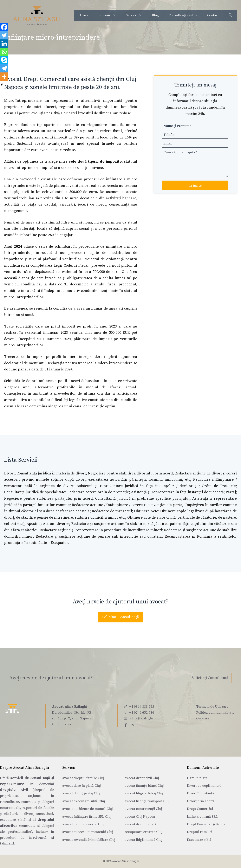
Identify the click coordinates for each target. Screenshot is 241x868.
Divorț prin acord (200, 801)
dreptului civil (14, 790)
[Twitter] (4, 35)
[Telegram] (4, 68)
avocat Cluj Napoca (140, 817)
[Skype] (4, 60)
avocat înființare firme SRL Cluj (87, 817)
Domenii (110, 15)
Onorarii (203, 718)
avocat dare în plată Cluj (82, 786)
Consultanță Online (183, 15)
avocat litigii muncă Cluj (144, 840)
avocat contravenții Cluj (143, 809)
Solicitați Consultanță (121, 617)
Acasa (84, 15)
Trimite (195, 185)
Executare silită (199, 840)
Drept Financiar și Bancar (207, 824)
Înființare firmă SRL (202, 817)
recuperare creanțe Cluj (144, 832)
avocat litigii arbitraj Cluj (144, 793)
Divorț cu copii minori (204, 786)
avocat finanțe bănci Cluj (144, 786)
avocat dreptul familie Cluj (83, 778)
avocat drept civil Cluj (142, 778)
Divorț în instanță (201, 793)
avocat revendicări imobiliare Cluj (89, 840)
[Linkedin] (4, 44)
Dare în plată (197, 778)
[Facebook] (4, 27)
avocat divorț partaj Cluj (81, 793)
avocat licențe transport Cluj (147, 801)
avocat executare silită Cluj (84, 801)
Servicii (136, 15)
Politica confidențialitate (215, 713)
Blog (155, 15)
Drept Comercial (200, 809)
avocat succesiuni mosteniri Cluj (88, 832)
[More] (4, 77)
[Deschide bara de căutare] (230, 15)
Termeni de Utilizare (212, 707)
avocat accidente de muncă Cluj (87, 809)
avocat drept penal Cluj (143, 824)
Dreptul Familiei (200, 832)
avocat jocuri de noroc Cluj (83, 824)
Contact (213, 15)
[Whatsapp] (4, 52)
